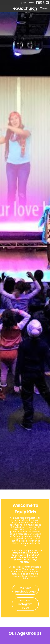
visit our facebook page (25, 590)
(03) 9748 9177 (27, 3)
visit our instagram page (25, 604)
